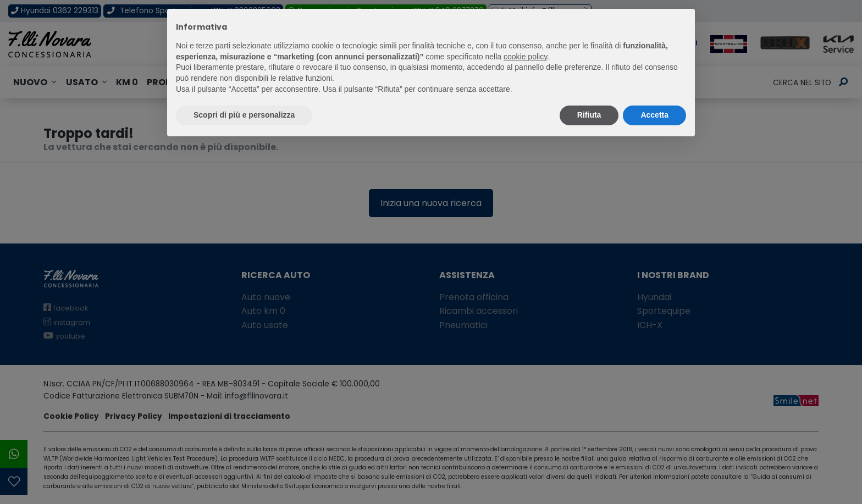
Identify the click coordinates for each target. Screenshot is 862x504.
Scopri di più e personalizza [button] (244, 115)
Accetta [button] (654, 115)
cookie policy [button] (525, 57)
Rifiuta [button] (589, 115)
